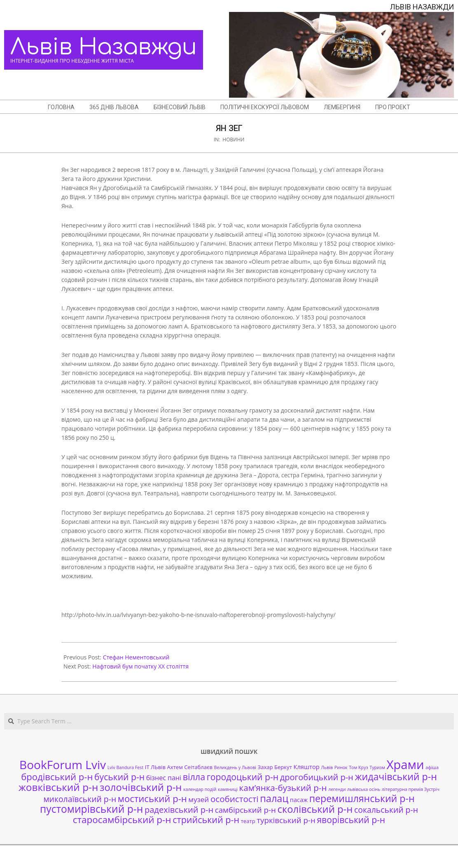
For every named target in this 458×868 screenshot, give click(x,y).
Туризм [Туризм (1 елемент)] (377, 767)
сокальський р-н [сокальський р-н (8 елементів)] (386, 810)
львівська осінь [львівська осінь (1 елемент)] (364, 789)
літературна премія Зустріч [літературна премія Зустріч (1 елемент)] (411, 789)
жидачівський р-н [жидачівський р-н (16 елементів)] (396, 777)
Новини (233, 140)
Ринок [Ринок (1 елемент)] (341, 767)
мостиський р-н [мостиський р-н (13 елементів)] (152, 798)
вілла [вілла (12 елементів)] (194, 777)
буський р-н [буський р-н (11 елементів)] (119, 777)
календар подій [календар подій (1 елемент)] (200, 789)
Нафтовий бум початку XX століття (140, 666)
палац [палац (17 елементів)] (274, 798)
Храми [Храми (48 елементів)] (405, 765)
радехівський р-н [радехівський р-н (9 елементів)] (179, 810)
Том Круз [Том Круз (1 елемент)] (358, 767)
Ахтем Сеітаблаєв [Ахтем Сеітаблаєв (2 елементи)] (190, 767)
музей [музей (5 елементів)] (199, 799)
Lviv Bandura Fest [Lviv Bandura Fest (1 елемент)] (125, 767)
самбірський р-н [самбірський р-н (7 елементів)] (245, 810)
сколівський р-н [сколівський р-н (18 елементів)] (315, 809)
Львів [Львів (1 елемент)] (327, 767)
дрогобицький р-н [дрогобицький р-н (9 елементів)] (317, 777)
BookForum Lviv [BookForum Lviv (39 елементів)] (63, 765)
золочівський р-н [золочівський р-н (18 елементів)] (141, 787)
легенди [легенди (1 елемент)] (337, 789)
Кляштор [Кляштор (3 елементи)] (306, 767)
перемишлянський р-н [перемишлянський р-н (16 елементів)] (362, 798)
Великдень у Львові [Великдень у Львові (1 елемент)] (235, 767)
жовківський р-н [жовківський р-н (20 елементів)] (58, 787)
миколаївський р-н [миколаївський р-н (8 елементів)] (80, 799)
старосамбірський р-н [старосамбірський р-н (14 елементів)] (122, 820)
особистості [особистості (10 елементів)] (235, 799)
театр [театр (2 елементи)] (248, 821)
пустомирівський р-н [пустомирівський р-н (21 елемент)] (91, 809)
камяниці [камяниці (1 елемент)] (228, 789)
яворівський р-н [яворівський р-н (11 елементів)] (351, 820)
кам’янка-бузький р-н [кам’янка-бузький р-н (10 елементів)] (283, 788)
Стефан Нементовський (136, 657)
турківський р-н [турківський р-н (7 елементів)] (286, 820)
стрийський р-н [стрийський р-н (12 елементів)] (206, 820)
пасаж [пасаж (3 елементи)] (299, 800)
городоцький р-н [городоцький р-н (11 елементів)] (243, 777)
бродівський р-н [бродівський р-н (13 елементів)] (57, 777)
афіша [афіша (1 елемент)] (432, 767)
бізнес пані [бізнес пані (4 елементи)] (164, 778)
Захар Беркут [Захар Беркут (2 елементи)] (275, 767)
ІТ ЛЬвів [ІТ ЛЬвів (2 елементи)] (155, 767)
